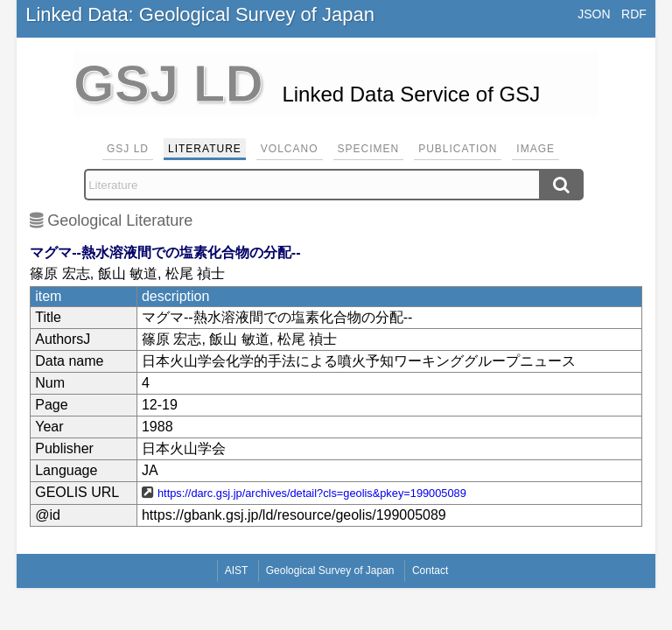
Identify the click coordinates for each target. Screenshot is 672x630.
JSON (594, 14)
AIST (237, 570)
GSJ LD (128, 149)
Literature (205, 149)
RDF (634, 14)
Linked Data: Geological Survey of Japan (200, 14)
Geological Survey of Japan (330, 570)
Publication (458, 149)
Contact (430, 570)
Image (535, 149)
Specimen (369, 149)
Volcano (290, 149)
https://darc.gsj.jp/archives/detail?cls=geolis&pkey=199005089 (312, 493)
